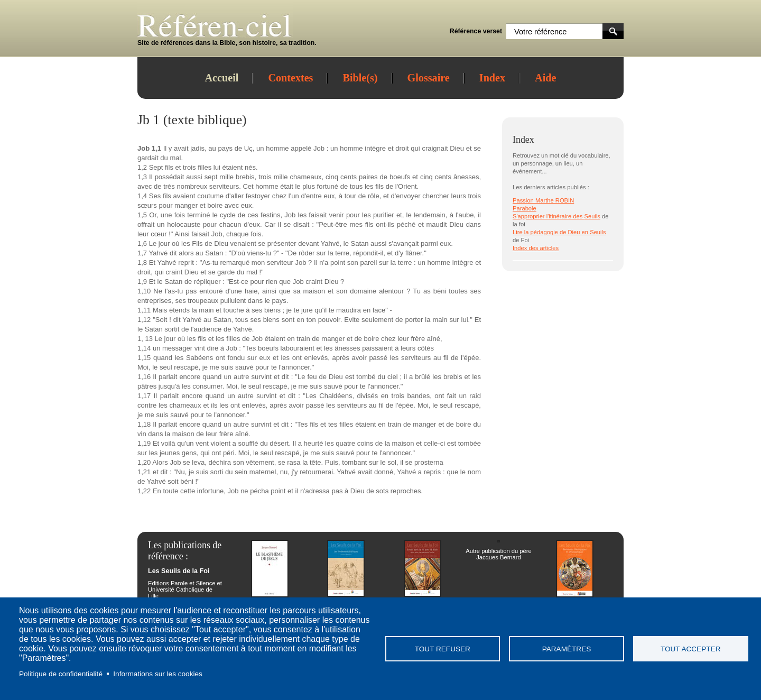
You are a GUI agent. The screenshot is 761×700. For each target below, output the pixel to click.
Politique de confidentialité (61, 674)
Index (492, 78)
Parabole (525, 208)
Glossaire (429, 78)
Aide (545, 78)
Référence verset (476, 31)
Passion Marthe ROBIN (543, 200)
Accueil (222, 78)
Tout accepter (691, 649)
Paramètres (567, 649)
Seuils (592, 216)
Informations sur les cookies (157, 674)
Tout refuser (443, 649)
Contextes (290, 78)
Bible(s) (360, 78)
